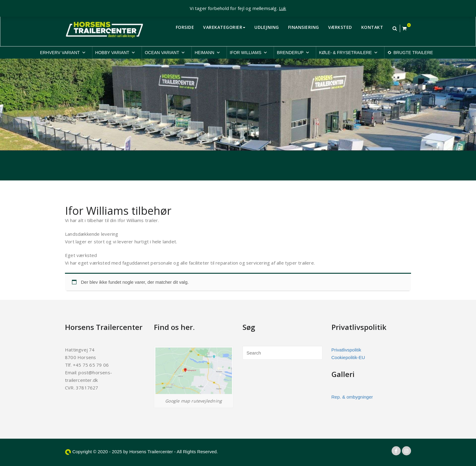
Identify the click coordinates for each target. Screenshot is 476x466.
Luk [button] (283, 8)
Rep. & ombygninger (352, 397)
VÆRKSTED (340, 27)
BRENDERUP (293, 53)
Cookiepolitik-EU (348, 357)
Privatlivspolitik (346, 350)
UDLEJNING (267, 27)
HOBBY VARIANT (115, 53)
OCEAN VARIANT (165, 53)
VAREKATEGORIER (224, 27)
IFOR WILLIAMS (249, 53)
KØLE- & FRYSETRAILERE (348, 53)
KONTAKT (372, 27)
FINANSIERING (304, 27)
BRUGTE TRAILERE (413, 53)
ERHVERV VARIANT (63, 53)
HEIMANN (207, 53)
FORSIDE (185, 27)
